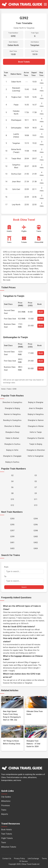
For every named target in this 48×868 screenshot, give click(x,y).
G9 (36, 493)
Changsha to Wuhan (36, 426)
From (24, 570)
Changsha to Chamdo (36, 438)
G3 (36, 475)
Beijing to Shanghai (36, 402)
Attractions (6, 801)
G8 (12, 493)
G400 (36, 537)
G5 (36, 481)
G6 (12, 487)
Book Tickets (24, 62)
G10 (12, 499)
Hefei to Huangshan (36, 456)
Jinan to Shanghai (36, 408)
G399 (12, 537)
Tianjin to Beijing (36, 444)
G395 (12, 525)
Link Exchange (33, 859)
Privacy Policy (19, 859)
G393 (12, 519)
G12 (12, 505)
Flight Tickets (7, 838)
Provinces (6, 805)
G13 (36, 505)
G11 (36, 499)
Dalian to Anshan (12, 438)
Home (3, 389)
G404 (36, 549)
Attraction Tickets (9, 847)
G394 (36, 519)
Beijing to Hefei (12, 450)
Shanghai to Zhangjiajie (12, 456)
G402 (36, 543)
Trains (9, 389)
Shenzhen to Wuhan (12, 426)
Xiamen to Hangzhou (12, 414)
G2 (12, 475)
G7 (36, 487)
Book (41, 312)
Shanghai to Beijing (12, 408)
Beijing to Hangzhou (36, 414)
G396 (36, 525)
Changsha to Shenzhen (36, 450)
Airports (5, 814)
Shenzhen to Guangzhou (12, 402)
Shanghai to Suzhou (12, 444)
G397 (12, 531)
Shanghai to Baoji (12, 432)
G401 (12, 543)
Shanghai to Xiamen (36, 420)
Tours (4, 842)
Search (24, 587)
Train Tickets (7, 834)
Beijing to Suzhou (12, 462)
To (24, 579)
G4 (12, 481)
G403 (12, 549)
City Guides (6, 797)
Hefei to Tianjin (36, 432)
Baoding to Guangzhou (12, 420)
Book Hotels (6, 830)
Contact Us (7, 859)
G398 (36, 531)
